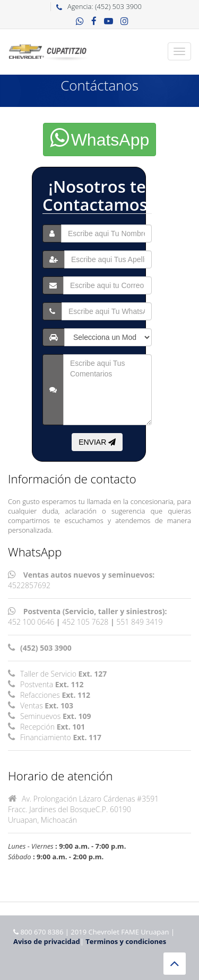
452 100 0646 (31, 622)
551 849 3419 (139, 622)
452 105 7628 (85, 622)
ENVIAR (97, 442)
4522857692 (29, 585)
